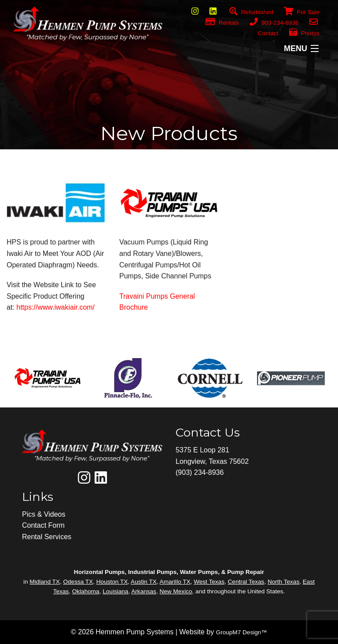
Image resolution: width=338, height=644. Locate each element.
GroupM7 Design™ (242, 632)
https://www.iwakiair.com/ (55, 307)
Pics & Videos (44, 514)
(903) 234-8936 (200, 472)
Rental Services (47, 537)
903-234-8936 (274, 23)
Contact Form (43, 525)
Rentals (222, 23)
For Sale (296, 12)
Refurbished (251, 12)
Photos (304, 33)
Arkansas (144, 591)
